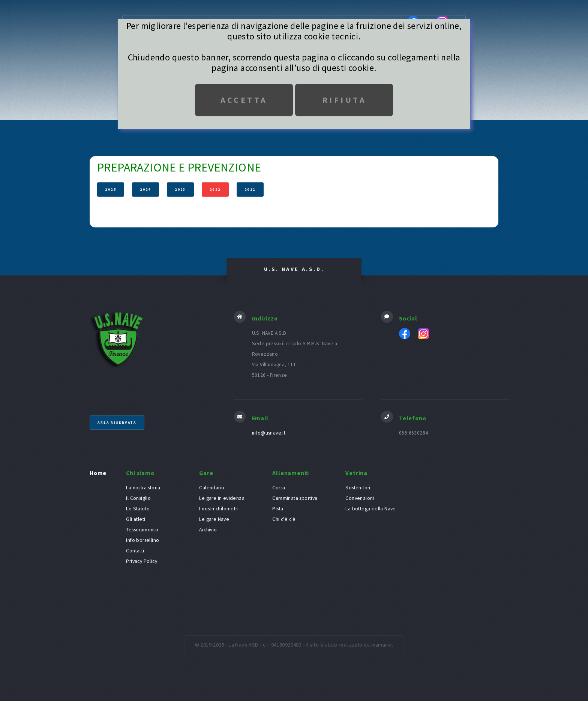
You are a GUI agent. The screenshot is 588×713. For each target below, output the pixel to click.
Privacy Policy (142, 562)
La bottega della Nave (370, 509)
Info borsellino (142, 541)
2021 (250, 190)
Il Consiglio (138, 499)
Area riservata (118, 423)
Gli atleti (136, 520)
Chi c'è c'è (284, 520)
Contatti (135, 551)
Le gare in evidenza (222, 499)
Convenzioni (360, 499)
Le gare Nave (214, 520)
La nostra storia (143, 488)
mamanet (382, 645)
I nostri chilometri (219, 509)
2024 (146, 190)
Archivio (208, 530)
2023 (180, 190)
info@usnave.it (269, 433)
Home (98, 473)
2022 (215, 190)
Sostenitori (358, 488)
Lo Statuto (138, 509)
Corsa (279, 488)
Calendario (212, 488)
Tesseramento (142, 530)
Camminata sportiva (295, 499)
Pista (278, 509)
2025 (111, 190)
